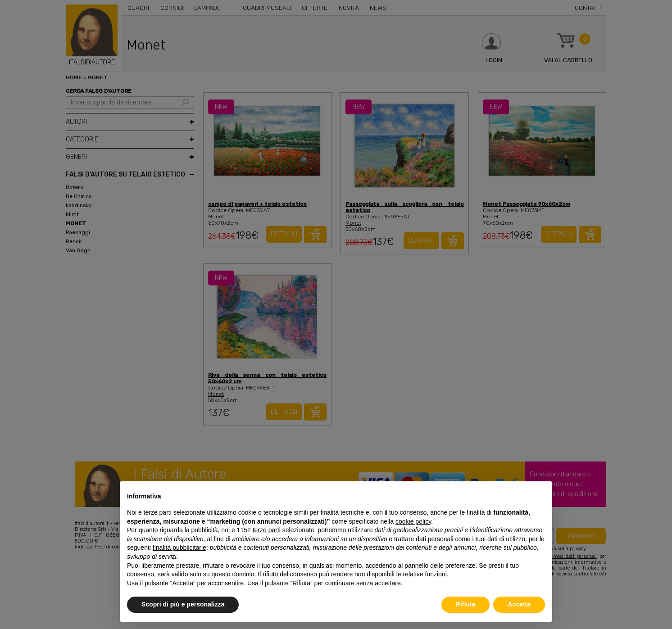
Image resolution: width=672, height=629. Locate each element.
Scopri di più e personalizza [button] (183, 604)
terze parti (267, 530)
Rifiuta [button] (466, 604)
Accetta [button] (519, 604)
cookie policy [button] (413, 521)
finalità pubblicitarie (179, 548)
